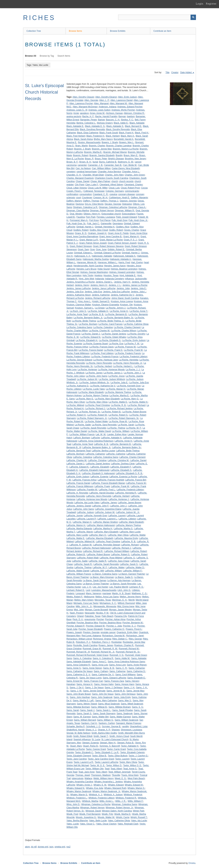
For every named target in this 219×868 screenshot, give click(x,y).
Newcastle (90, 613)
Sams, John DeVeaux (125, 694)
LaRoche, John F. (101, 506)
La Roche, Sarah (126, 425)
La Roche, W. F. (134, 428)
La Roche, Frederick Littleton (133, 357)
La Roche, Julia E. (119, 383)
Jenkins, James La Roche (135, 285)
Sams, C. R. (122, 668)
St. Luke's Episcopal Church (115, 739)
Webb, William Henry (103, 778)
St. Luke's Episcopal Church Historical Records (44, 92)
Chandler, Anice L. (131, 172)
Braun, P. (89, 159)
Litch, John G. (124, 590)
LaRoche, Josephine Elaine (108, 509)
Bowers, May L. (127, 142)
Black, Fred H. (142, 133)
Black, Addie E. (121, 123)
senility (125, 726)
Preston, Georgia (91, 632)
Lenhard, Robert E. (76, 590)
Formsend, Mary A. (79, 220)
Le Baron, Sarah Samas (95, 580)
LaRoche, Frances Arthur (84, 480)
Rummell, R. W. (110, 649)
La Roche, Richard (136, 405)
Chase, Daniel (82, 181)
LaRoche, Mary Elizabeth (106, 532)
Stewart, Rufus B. (125, 743)
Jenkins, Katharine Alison (79, 295)
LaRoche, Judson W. (105, 512)
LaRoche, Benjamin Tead (79, 451)
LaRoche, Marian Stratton (105, 522)
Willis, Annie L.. (107, 801)
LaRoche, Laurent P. (87, 519)
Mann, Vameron (94, 593)
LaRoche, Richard (130, 545)
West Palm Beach (136, 778)
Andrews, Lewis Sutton (99, 110)
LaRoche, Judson (85, 512)
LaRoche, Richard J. (122, 548)
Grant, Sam (83, 249)
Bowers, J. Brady (110, 142)
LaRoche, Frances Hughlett (111, 480)
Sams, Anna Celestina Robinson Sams (126, 662)
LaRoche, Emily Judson (78, 477)
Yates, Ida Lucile (139, 821)
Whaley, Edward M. (134, 785)
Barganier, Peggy (89, 120)
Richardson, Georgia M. (114, 636)
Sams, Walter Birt (100, 717)
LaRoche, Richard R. (93, 551)
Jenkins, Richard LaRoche (98, 298)
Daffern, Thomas (91, 201)
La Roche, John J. (133, 373)
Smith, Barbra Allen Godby (104, 733)
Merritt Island (142, 600)
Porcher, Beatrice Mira (87, 623)
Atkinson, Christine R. (134, 113)
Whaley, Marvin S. (79, 795)
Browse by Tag (47, 56)
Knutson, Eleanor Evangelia (106, 305)
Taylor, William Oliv (94, 769)
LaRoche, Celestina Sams (106, 457)
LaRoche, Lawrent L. (107, 519)
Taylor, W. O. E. (98, 765)
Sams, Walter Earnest (120, 717)
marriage (107, 593)
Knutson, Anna (141, 301)
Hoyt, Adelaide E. (128, 275)
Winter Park (139, 811)
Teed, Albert (101, 772)
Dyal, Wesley (76, 214)
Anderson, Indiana (107, 107)
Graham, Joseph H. (97, 233)
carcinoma (71, 165)
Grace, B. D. (81, 233)
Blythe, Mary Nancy (103, 139)
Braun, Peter (101, 159)
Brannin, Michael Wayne (115, 152)
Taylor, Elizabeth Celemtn (132, 752)
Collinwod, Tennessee (94, 191)
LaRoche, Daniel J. (76, 464)
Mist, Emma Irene (126, 606)
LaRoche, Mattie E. (76, 538)
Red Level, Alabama (91, 636)
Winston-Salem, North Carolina (117, 811)
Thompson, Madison (101, 775)
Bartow (101, 120)
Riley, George (135, 639)
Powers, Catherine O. (114, 629)
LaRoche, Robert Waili (88, 558)
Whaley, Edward (116, 785)
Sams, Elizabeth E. (136, 678)
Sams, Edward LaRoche (114, 678)
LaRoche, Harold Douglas (102, 493)
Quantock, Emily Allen (127, 632)
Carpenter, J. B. (95, 165)
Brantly (119, 155)
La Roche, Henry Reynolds (99, 363)
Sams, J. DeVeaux (114, 688)
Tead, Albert (116, 769)
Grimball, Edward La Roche (107, 253)
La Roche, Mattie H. (138, 402)
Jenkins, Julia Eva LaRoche (116, 292)
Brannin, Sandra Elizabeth (102, 155)
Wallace (88, 778)
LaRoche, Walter (116, 567)
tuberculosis (78, 778)
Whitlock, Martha (90, 801)
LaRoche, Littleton (127, 519)
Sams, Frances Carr (93, 681)
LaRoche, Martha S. (123, 529)
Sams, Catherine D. (136, 671)
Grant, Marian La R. (89, 240)
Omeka (192, 863)
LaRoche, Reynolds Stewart (107, 545)
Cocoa (144, 188)
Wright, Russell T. (139, 817)
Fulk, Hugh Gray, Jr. (138, 220)
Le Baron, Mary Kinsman (102, 577)
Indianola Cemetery (115, 279)
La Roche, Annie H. (119, 311)
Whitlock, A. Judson (113, 795)
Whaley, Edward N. (76, 788)
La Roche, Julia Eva (139, 383)
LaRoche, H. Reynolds (77, 493)
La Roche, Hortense (87, 370)
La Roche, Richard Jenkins (119, 408)
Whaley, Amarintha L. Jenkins (109, 782)
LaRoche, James (109, 503)
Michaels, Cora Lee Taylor (86, 603)
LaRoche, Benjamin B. (121, 444)
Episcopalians (129, 214)
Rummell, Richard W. (129, 649)
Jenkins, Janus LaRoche (104, 288)
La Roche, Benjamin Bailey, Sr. (119, 318)
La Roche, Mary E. (85, 399)
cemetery (71, 172)
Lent (88, 590)
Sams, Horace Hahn (104, 684)
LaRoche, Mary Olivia (118, 535)
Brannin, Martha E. (93, 152)
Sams (69, 658)
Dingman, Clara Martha (78, 211)
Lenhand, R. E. (136, 587)
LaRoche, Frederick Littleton (130, 490)
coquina (113, 194)
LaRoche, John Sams (83, 509)
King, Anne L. (85, 301)
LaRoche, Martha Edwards (79, 529)
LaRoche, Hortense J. (119, 499)
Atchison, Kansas (114, 113)
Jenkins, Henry (82, 285)
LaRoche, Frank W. (120, 486)
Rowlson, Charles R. (124, 645)
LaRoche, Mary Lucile (130, 532)
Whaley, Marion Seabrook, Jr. (107, 791)
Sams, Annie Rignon (137, 665)
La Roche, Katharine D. (78, 386)
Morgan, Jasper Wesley (120, 610)
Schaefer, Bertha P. (76, 726)
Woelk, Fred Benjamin (90, 814)
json (51, 847)
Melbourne (89, 597)
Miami (69, 603)
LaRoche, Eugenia (99, 477)
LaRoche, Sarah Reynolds (106, 564)
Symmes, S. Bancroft (110, 746)
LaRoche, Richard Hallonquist (96, 548)
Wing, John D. (73, 804)
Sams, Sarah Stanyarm (104, 714)
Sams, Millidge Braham (119, 707)
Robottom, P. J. (83, 642)
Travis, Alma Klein (130, 775)
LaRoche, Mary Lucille (77, 535)
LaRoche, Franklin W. (87, 490)
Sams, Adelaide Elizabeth (79, 662)
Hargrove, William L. (108, 262)
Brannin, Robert (81, 155)
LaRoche (95, 438)
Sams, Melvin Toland (87, 704)
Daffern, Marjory (74, 201)
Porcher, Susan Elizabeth (91, 629)
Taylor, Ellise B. (99, 756)
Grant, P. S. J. (131, 240)
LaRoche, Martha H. (103, 529)
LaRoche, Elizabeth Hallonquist (94, 470)
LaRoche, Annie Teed (83, 444)
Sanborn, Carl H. (89, 723)
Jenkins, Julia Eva (93, 292)
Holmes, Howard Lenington (122, 272)
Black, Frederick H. (96, 136)
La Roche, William (121, 431)
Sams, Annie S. (74, 668)
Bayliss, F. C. (127, 120)
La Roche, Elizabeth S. (110, 340)
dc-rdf (34, 847)
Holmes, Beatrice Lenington (124, 269)
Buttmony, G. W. (126, 162)
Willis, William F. (135, 801)
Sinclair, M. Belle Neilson (78, 733)
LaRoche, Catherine (116, 454)
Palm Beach (107, 616)
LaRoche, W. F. (100, 567)
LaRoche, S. (129, 558)
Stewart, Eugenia (90, 743)
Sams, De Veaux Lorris (90, 678)
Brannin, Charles (97, 146)
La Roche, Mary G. (130, 399)
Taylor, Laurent (122, 759)
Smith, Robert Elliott (83, 736)
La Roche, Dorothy (136, 334)
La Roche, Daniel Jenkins (114, 334)
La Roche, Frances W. (125, 347)
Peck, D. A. (78, 619)
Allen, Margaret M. (119, 103)
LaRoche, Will (97, 571)
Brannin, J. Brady (82, 149)
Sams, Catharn (101, 671)
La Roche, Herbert (103, 366)
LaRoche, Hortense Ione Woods (92, 499)
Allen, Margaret (101, 103)
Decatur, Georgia (113, 204)
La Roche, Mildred (75, 405)
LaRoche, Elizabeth (100, 467)
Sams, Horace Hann (124, 684)
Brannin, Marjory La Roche (126, 149)
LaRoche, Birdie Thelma (128, 451)
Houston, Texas (111, 275)
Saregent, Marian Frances (129, 723)
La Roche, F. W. (132, 344)
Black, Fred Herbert (76, 136)
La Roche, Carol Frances (110, 324)
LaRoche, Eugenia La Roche (123, 477)
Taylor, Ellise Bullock (118, 756)
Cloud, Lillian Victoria (77, 188)
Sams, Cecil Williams (125, 675)
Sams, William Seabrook (126, 720)
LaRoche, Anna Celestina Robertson (96, 441)
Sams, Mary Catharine (106, 701)
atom (27, 847)
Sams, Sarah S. (84, 714)
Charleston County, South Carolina (111, 178)
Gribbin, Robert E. (116, 249)
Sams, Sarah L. (104, 710)
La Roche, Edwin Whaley (114, 337)
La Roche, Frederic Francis (128, 353)
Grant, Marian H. (131, 237)
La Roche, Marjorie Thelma (118, 392)
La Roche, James (94, 373)
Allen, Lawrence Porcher (81, 103)
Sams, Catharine (137, 668)
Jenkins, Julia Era (75, 292)
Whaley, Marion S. (136, 788)
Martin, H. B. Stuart (121, 593)
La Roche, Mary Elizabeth (107, 399)
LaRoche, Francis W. (136, 483)
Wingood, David (93, 811)
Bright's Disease (116, 159)
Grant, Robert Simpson (81, 246)
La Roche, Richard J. (95, 408)
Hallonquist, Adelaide (102, 256)
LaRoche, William (113, 571)
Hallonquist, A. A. (82, 256)
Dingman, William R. (125, 211)
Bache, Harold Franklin (106, 116)
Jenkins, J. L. (115, 285)
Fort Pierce (105, 220)
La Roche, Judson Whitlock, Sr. (94, 383)
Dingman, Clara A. (137, 207)
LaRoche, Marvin (85, 532)
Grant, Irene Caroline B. (111, 237)
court (78, 198)
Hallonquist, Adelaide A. (125, 256)
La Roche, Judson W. (87, 379)
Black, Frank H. (126, 133)
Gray (92, 249)
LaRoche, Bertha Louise (103, 451)
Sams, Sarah (73, 710)
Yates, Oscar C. (87, 824)
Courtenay (87, 198)
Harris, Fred (124, 262)
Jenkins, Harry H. (122, 282)
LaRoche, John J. (119, 506)
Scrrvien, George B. (111, 726)
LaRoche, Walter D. (135, 567)
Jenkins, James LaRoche (79, 288)
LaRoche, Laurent (117, 516)
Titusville (116, 775)
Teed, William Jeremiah (119, 772)
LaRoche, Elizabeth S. (121, 470)
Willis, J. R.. (121, 801)
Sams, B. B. (109, 668)
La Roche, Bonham (88, 324)
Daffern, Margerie (139, 198)
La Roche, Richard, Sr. (89, 412)
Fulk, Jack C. (93, 224)
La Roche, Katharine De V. (103, 386)
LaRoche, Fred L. (107, 490)
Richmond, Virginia (102, 639)
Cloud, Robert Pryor (130, 188)
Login (200, 4)
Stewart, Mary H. (108, 743)
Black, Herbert (113, 136)
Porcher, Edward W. (96, 626)
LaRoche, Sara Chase (119, 561)
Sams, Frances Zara (114, 681)
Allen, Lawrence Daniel (121, 100)
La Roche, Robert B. (111, 412)
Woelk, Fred (72, 814)
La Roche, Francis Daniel (91, 350)
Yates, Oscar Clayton (106, 824)
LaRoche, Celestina (83, 457)
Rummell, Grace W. (92, 649)
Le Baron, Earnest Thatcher (132, 574)
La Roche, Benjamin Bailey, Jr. (88, 318)
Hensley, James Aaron (115, 266)
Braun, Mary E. (131, 155)
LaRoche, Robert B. (76, 555)
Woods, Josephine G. (86, 817)
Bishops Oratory (105, 123)
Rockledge (116, 642)
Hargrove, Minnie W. (87, 262)
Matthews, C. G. (139, 593)
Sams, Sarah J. (88, 710)
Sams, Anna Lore (117, 665)
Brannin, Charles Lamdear (119, 146)
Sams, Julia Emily (122, 697)
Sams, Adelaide (139, 658)
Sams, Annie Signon (92, 668)
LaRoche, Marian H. (82, 522)
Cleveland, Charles (133, 185)
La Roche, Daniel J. (91, 334)
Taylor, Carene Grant (96, 749)
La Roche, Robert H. (76, 415)
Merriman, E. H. (120, 600)
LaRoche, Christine (97, 460)
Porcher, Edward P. (76, 626)
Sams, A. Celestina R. (103, 658)
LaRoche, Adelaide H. (111, 438)
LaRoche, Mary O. (98, 535)
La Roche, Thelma (116, 428)
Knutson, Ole (126, 305)
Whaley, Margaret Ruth (115, 788)
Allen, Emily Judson (127, 97)
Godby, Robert (116, 230)
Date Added (186, 72)
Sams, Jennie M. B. (116, 691)
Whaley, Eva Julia (94, 788)
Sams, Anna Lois (100, 665)
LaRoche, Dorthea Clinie (123, 464)
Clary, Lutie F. (92, 185)
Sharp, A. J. (91, 730)
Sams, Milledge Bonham (78, 707)
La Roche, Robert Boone (134, 412)
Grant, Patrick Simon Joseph (93, 243)
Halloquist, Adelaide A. (121, 259)
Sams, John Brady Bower (79, 694)
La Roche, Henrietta (129, 360)
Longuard (80, 593)
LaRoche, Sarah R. (83, 564)
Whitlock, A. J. (96, 795)
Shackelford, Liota (139, 726)
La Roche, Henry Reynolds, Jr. (128, 363)
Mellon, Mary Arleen (84, 600)
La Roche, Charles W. (100, 331)
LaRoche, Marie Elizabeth (131, 522)
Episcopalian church (111, 214)
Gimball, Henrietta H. (105, 227)
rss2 (68, 847)
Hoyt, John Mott (86, 279)
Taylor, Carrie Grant (116, 749)
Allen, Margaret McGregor (85, 107)
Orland (80, 616)
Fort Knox (94, 220)
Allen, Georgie (91, 100)
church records (126, 181)
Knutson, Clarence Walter (79, 305)
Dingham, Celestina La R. (85, 207)
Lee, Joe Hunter (100, 587)
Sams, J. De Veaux (94, 688)
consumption (86, 194)
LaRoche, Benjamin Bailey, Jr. (97, 447)
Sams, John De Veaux (103, 694)
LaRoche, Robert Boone (98, 555)
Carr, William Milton (101, 168)
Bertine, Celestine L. (86, 123)
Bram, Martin (81, 146)
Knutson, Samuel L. (84, 308)
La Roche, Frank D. (113, 350)
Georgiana (118, 224)
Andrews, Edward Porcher (130, 107)
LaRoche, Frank (102, 486)
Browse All (31, 56)
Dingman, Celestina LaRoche (113, 207)
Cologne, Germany (115, 191)
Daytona (80, 204)
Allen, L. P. (104, 100)
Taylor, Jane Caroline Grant (101, 759)
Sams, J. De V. (77, 688)
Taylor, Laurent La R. (84, 762)
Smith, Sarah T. (101, 736)
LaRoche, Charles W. (77, 460)
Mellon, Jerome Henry (130, 597)
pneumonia (90, 619)
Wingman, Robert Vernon (92, 808)
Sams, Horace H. (85, 684)
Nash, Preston (77, 613)
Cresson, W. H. (101, 198)
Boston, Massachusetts (89, 142)
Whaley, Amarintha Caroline (80, 782)
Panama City (121, 616)
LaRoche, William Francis (79, 574)
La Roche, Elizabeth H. (87, 340)
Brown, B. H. (85, 162)
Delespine (127, 204)
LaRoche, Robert (139, 551)
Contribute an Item (162, 31)
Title (167, 72)
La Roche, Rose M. (118, 421)
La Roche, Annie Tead (77, 314)
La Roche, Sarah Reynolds (93, 428)
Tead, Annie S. (130, 769)
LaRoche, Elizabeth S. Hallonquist (98, 473)
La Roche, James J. (113, 373)
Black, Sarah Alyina (83, 139)
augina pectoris (74, 116)
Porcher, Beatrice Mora (110, 623)
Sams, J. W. (76, 691)
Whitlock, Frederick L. (77, 798)
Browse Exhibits (118, 31)
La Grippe (100, 308)
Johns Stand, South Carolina (125, 298)
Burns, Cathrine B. (108, 162)
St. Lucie (96, 739)
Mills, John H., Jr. (84, 606)
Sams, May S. (125, 701)
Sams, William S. (105, 720)
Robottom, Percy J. (101, 642)
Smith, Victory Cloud (119, 736)
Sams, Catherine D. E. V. (78, 675)
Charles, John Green (135, 175)
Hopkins (98, 275)
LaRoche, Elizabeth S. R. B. (129, 473)
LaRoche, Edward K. (79, 467)
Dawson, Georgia (128, 201)
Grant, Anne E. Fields (118, 233)
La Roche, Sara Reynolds (104, 425)
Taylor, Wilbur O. (114, 765)
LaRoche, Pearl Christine (108, 542)
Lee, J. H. (87, 587)
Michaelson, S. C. (108, 603)
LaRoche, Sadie (80, 561)
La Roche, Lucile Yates (94, 389)
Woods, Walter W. (106, 817)
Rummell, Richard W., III (78, 652)
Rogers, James (106, 645)
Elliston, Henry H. (92, 214)
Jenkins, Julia (123, 288)
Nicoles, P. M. (102, 613)
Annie (76, 113)
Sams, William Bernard (85, 720)
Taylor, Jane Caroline (77, 759)
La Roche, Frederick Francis (105, 357)
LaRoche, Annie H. (124, 441)
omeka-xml (60, 847)
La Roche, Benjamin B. (116, 314)
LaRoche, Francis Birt (136, 480)
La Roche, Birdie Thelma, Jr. (111, 321)
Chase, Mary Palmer (100, 181)
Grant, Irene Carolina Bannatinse (82, 237)
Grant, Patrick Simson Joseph (122, 243)
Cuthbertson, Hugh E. (119, 198)
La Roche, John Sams (97, 376)
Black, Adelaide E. (75, 126)
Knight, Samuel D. (101, 301)
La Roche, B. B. (96, 314)
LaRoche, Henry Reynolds (99, 496)
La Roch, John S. (78, 311)
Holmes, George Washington (94, 272)
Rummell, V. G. (117, 655)
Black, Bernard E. (133, 126)
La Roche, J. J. (133, 370)
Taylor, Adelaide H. (130, 746)
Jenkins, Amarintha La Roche (81, 282)
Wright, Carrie (123, 817)
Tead (107, 769)
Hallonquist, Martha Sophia (96, 259)
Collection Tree (34, 31)
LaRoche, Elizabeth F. (121, 467)
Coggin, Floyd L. (74, 191)
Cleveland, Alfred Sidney (111, 185)
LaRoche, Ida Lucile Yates (87, 503)
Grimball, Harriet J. (131, 253)
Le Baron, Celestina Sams (105, 574)
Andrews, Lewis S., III (77, 110)
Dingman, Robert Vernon (102, 211)
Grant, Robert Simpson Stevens (108, 246)
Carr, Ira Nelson (83, 168)
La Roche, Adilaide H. (98, 311)
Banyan (122, 116)
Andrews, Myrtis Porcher (123, 110)
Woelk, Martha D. (122, 814)
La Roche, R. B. (119, 405)
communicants (132, 191)
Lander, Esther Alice (117, 434)
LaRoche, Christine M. (118, 460)
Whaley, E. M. (100, 785)
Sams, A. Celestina (82, 658)
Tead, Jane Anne (86, 772)
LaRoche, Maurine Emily (126, 538)
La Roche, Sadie (83, 425)
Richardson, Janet (135, 636)
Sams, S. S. (138, 707)
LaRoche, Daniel (138, 460)
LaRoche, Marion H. (76, 525)
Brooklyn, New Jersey (135, 159)
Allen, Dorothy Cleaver (83, 97)
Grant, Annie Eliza (138, 233)
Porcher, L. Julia (114, 626)
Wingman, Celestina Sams (124, 804)
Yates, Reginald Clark (128, 824)
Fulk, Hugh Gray (119, 220)
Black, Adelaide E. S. (95, 126)
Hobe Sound (104, 269)
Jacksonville (141, 279)
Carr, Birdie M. (130, 165)
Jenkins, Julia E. (139, 288)
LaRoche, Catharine (95, 454)
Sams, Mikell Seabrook (132, 704)
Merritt (131, 600)
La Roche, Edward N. (91, 337)
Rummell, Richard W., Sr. (128, 652)
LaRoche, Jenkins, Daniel (79, 506)
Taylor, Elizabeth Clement (79, 756)
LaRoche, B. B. (101, 444)
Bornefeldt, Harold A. (124, 139)
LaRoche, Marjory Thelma (128, 525)
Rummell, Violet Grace (136, 655)
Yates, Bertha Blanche (77, 821)
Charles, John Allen (114, 175)
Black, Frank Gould (109, 133)
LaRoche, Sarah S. (129, 564)
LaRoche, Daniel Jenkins (98, 464)
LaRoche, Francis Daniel (78, 483)
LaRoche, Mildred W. (85, 542)
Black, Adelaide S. (115, 126)
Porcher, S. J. (129, 626)
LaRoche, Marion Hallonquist (101, 525)
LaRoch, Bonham (82, 438)
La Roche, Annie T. (139, 311)
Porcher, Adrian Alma (115, 619)
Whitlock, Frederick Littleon (101, 798)
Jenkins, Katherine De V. (123, 295)
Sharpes (116, 730)
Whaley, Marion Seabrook (79, 791)
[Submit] (193, 17)
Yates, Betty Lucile (98, 821)
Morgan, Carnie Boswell (96, 610)
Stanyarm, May (74, 743)
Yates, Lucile (73, 824)
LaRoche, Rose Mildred (111, 558)
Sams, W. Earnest (82, 717)
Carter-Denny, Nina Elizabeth (126, 168)
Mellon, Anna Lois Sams (107, 597)
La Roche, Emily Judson (134, 340)
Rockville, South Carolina (85, 645)
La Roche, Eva (116, 344)
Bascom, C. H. (113, 120)
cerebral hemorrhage (87, 172)
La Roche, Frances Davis (101, 347)
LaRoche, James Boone (129, 503)
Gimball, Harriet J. (85, 227)
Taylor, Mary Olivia (128, 762)
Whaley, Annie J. (84, 785)
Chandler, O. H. (74, 175)
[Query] (157, 17)
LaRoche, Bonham (75, 454)
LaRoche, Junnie (75, 516)
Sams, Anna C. (99, 662)
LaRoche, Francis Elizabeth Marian (108, 483)
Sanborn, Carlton (107, 723)
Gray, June (101, 249)
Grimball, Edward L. (83, 253)
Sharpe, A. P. (104, 730)
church (115, 181)
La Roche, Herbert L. (123, 366)
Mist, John (79, 610)
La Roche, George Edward (79, 360)
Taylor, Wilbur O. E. (132, 765)
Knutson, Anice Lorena (122, 301)
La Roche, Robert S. (118, 415)
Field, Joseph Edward (126, 217)
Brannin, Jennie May (102, 149)
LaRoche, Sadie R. (98, 561)
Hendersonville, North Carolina (88, 266)
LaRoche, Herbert (121, 496)
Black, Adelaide (137, 123)
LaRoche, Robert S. (121, 555)
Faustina (81, 217)
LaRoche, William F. (133, 571)
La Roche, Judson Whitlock (112, 379)
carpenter (82, 165)
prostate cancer (108, 632)
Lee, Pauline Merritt (119, 587)
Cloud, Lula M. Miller (98, 188)
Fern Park (91, 217)
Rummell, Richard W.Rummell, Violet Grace (87, 655)
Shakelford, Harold (75, 730)
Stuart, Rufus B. (91, 746)
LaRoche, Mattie (138, 535)
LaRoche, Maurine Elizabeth (100, 538)
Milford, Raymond (126, 603)
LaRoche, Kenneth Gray (96, 516)
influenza (129, 279)
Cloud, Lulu (114, 188)
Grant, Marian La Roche (111, 240)
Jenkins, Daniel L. (104, 282)
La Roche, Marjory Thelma (96, 396)
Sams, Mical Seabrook (109, 704)
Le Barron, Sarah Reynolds (123, 584)
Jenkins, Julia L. (139, 292)
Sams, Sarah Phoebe (122, 710)
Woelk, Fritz (107, 814)
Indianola (100, 279)
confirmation (72, 194)
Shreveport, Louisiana (131, 730)
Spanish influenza (82, 739)
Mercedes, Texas (103, 600)
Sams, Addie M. (122, 658)
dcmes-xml (43, 847)
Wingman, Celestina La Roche (96, 804)
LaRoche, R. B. (129, 542)
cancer (138, 162)
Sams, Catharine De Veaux (80, 671)
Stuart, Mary (76, 746)
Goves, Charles (132, 230)
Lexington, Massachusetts (104, 590)
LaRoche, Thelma (83, 567)
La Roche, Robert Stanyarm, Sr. (124, 418)
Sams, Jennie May (135, 691)
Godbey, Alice (123, 227)
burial (95, 162)
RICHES (39, 18)
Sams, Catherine (117, 671)
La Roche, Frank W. (133, 350)
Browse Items (76, 31)
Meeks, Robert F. (75, 597)
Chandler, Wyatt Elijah (93, 175)
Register (211, 4)
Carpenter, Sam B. (113, 165)
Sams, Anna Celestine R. (78, 665)
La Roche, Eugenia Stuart (95, 344)
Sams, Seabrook (125, 714)
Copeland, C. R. (101, 194)
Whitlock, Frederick (133, 795)
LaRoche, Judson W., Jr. (128, 512)
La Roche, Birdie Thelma (84, 321)
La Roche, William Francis (82, 434)
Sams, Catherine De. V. (103, 675)
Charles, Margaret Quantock (80, 178)
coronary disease (127, 194)
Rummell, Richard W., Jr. (103, 652)
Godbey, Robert (81, 230)
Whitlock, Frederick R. (126, 798)
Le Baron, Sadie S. (124, 577)
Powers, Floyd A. (134, 629)
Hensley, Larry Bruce (86, 269)
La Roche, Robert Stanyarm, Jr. (92, 418)
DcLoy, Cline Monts (94, 204)
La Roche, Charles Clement (127, 327)
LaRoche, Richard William (117, 551)
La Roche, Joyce (116, 376)
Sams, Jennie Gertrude (94, 691)
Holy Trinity (88, 275)
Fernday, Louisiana (106, 217)
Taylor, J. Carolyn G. (138, 756)
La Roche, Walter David (99, 431)
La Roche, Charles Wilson (124, 331)
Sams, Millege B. (99, 707)
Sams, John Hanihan (80, 697)
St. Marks (134, 739)
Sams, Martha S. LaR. (84, 701)
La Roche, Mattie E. (118, 402)
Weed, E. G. (121, 778)
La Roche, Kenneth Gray (129, 386)
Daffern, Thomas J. (109, 201)
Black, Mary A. (128, 136)
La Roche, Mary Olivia (97, 402)
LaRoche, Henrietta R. (126, 493)
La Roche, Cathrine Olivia (136, 324)
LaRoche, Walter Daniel (78, 571)
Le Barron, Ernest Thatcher (96, 584)
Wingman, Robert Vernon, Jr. (119, 808)
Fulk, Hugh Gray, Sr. (76, 224)
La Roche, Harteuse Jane (106, 360)
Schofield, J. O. (93, 726)
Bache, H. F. (88, 116)
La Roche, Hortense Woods (111, 370)
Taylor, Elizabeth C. (84, 752)
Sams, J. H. (129, 688)
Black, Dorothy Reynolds (118, 129)
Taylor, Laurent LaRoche (106, 762)
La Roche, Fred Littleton (102, 353)
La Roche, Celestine (103, 327)
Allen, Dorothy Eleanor (106, 97)
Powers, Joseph (74, 632)
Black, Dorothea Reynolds (92, 129)
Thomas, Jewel (83, 775)
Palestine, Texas (92, 616)
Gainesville (106, 224)
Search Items (64, 56)
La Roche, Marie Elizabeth (91, 392)
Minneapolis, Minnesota (105, 606)
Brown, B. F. (72, 162)
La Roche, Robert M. (97, 415)
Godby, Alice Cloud (99, 230)
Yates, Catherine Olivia (119, 821)
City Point (80, 185)
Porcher (100, 619)
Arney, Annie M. (97, 113)
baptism (131, 116)
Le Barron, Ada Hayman (119, 580)
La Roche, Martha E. (119, 396)
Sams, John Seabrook (102, 697)
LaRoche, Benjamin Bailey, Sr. (127, 447)
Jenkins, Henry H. (99, 285)
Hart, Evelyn (137, 262)
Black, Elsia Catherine (88, 133)
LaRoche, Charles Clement (132, 457)
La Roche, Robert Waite (96, 421)
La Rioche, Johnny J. (116, 308)
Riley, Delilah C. (120, 639)
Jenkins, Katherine (101, 295)
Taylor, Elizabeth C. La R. (107, 752)
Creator (175, 72)
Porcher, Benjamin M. (133, 623)
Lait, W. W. (101, 434)
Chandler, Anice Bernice (109, 172)
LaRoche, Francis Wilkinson (80, 486)
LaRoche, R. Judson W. (81, 545)
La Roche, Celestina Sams (79, 327)
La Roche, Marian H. (116, 389)
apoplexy (84, 113)
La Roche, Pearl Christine (98, 405)
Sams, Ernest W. (74, 681)
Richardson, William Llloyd (79, 639)
